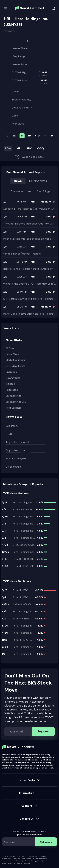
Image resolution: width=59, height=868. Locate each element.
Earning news (38, 181)
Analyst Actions (21, 191)
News (18, 181)
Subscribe (46, 842)
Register (43, 731)
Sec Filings (44, 191)
